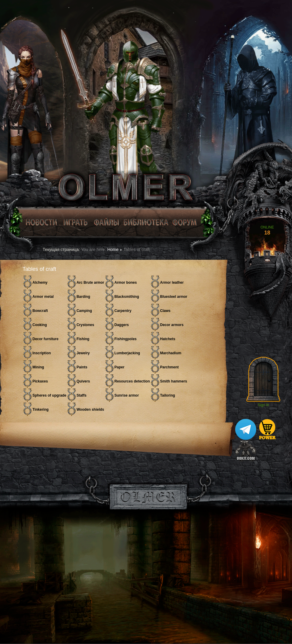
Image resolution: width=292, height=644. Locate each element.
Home (113, 249)
